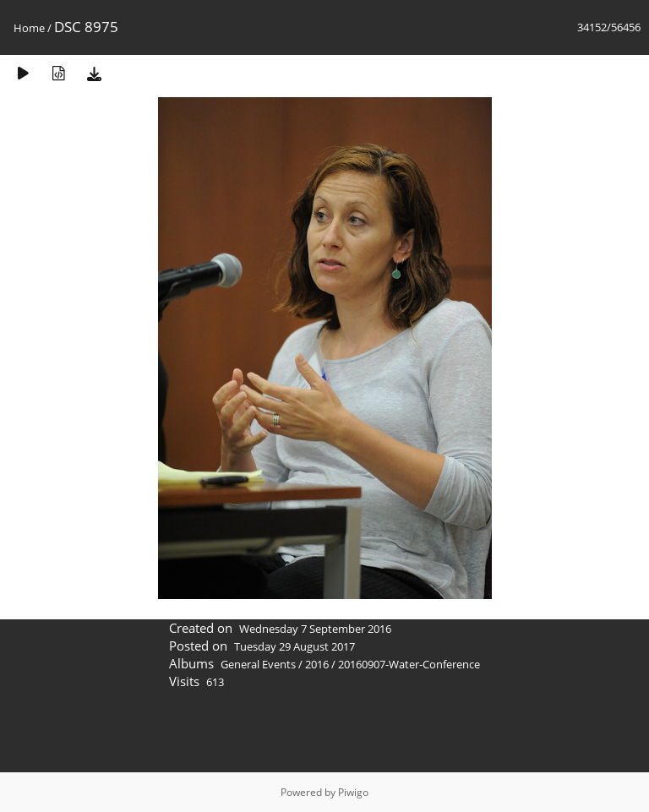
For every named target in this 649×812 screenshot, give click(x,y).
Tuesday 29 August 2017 (295, 646)
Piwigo (353, 792)
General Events (258, 664)
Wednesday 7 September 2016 (315, 629)
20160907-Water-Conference (409, 664)
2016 (317, 664)
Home (29, 28)
